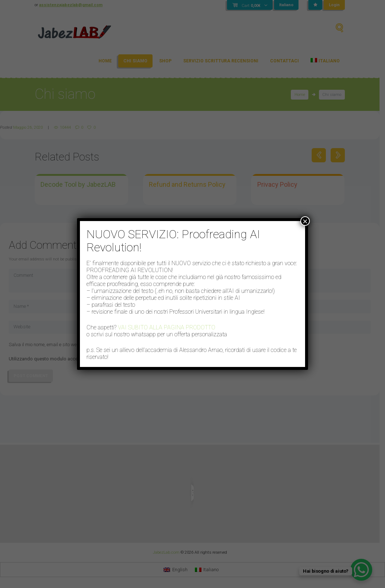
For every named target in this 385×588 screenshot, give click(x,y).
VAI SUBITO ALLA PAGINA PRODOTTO (167, 327)
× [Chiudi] (305, 221)
